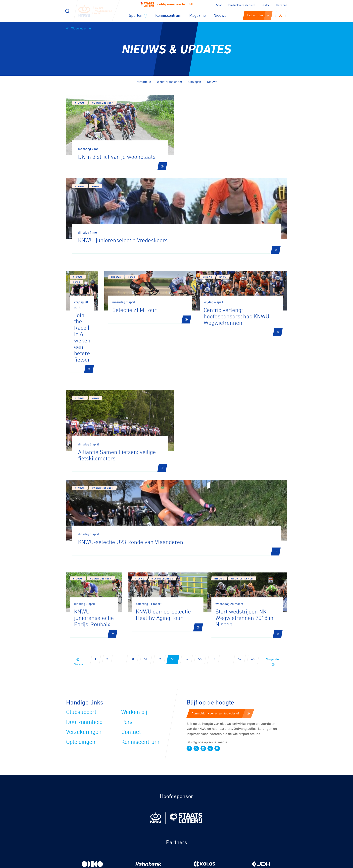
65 (253, 494)
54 (186, 494)
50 (132, 494)
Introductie (143, 82)
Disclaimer (227, 864)
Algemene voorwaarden (274, 864)
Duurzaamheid (84, 557)
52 (159, 494)
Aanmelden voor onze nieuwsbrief (221, 548)
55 (200, 494)
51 (146, 494)
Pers (127, 557)
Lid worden (258, 15)
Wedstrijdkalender (170, 82)
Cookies (209, 864)
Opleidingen (81, 577)
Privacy (246, 864)
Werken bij (134, 547)
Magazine (198, 15)
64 (239, 494)
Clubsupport (81, 547)
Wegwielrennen (79, 28)
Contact (266, 5)
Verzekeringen (84, 567)
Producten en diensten (242, 5)
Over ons (282, 5)
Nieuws (220, 15)
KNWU (209, 111)
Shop (219, 5)
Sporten (138, 15)
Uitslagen (195, 82)
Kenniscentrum (168, 15)
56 (213, 494)
